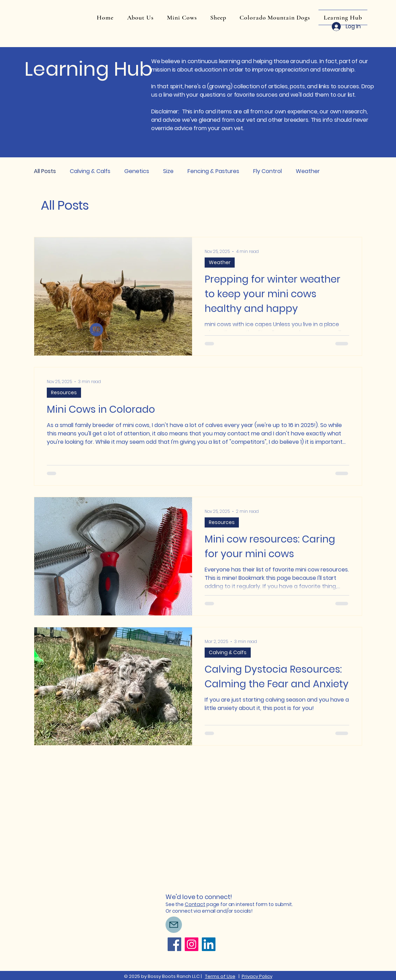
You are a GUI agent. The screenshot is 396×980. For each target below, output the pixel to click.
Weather (308, 171)
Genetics (137, 171)
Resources (64, 392)
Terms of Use (220, 976)
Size (168, 171)
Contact (195, 904)
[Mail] (174, 925)
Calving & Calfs (90, 171)
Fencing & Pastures (213, 171)
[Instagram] (192, 944)
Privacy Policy (257, 976)
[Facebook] (174, 944)
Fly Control (267, 171)
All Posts (45, 171)
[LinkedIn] (209, 944)
